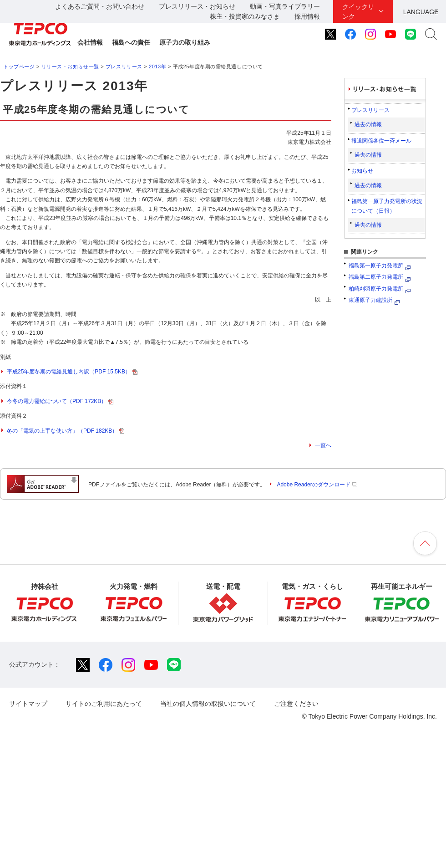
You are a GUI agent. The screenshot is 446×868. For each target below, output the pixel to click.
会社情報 (90, 42)
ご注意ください (296, 704)
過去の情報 (368, 124)
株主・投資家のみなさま (245, 16)
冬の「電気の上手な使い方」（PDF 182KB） (66, 431)
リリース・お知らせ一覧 (70, 66)
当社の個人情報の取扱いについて (208, 704)
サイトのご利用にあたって (104, 704)
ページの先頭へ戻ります (425, 543)
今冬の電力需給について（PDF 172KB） (60, 401)
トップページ (19, 66)
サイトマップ (28, 704)
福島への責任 (131, 42)
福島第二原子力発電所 (376, 277)
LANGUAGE (421, 12)
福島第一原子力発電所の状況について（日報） (387, 206)
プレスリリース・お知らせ (197, 6)
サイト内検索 (431, 34)
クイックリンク (358, 12)
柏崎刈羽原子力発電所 (376, 289)
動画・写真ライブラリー (285, 6)
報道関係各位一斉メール (381, 141)
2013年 (157, 66)
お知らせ (362, 171)
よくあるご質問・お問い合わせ (100, 6)
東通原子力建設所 (370, 300)
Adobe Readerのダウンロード (317, 485)
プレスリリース (124, 66)
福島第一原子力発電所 (376, 266)
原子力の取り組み (185, 42)
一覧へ (323, 445)
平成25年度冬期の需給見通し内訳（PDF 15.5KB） (72, 372)
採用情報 (307, 16)
